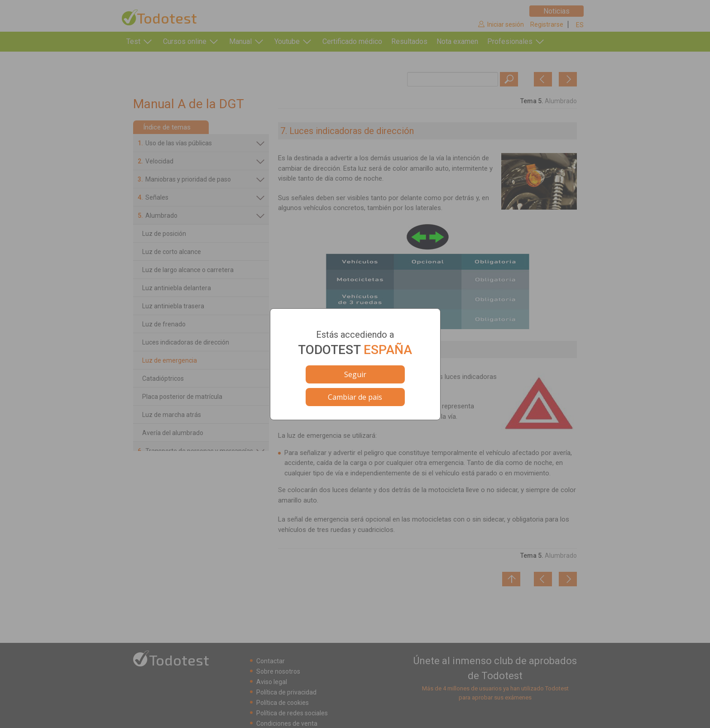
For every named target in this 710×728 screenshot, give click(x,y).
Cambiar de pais (355, 397)
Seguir (355, 374)
